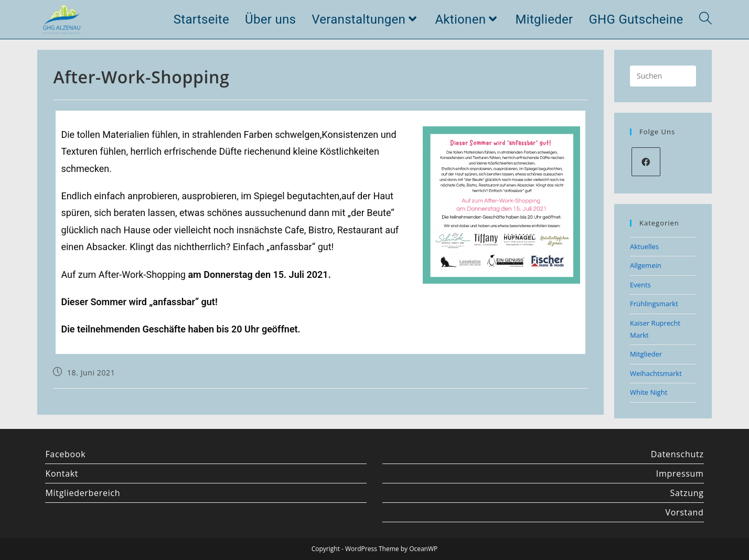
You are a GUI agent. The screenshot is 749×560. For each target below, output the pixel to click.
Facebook (65, 454)
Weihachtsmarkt (656, 373)
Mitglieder (646, 354)
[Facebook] (646, 162)
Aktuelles (644, 246)
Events (640, 285)
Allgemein (646, 265)
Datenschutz (677, 454)
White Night (649, 392)
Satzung (687, 493)
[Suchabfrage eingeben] (663, 76)
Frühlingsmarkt (654, 304)
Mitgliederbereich (83, 493)
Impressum (680, 473)
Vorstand (684, 512)
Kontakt (62, 473)
